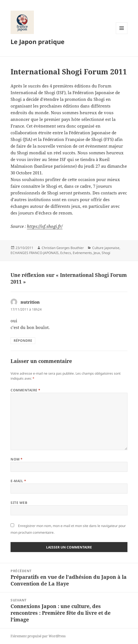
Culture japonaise (106, 248)
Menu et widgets (122, 34)
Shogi (106, 253)
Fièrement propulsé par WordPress (38, 636)
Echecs (66, 253)
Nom (17, 459)
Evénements (82, 253)
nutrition (30, 302)
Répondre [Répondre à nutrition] (23, 341)
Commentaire (25, 390)
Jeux (97, 253)
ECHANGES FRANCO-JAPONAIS (35, 253)
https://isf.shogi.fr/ (45, 226)
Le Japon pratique (37, 42)
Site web (19, 503)
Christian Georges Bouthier (63, 248)
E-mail (18, 481)
